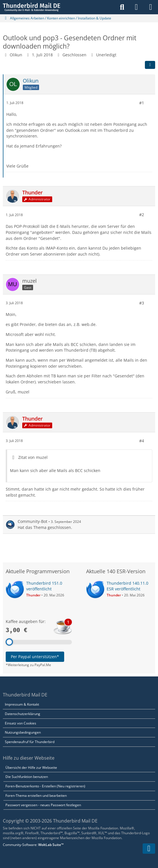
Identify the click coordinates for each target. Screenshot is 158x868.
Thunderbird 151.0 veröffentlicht (44, 586)
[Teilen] (150, 65)
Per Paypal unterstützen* (35, 657)
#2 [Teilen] (142, 215)
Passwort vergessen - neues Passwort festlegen (43, 805)
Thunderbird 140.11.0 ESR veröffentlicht (127, 586)
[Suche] (122, 7)
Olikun (16, 55)
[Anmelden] (136, 7)
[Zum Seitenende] (149, 849)
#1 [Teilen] (142, 102)
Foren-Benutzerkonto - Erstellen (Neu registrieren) (45, 786)
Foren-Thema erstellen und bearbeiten (36, 796)
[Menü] (151, 7)
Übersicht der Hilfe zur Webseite (31, 768)
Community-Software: (33, 845)
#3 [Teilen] (142, 303)
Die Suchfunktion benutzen (27, 777)
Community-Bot (33, 521)
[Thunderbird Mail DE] (32, 7)
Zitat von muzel (33, 457)
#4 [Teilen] (142, 440)
